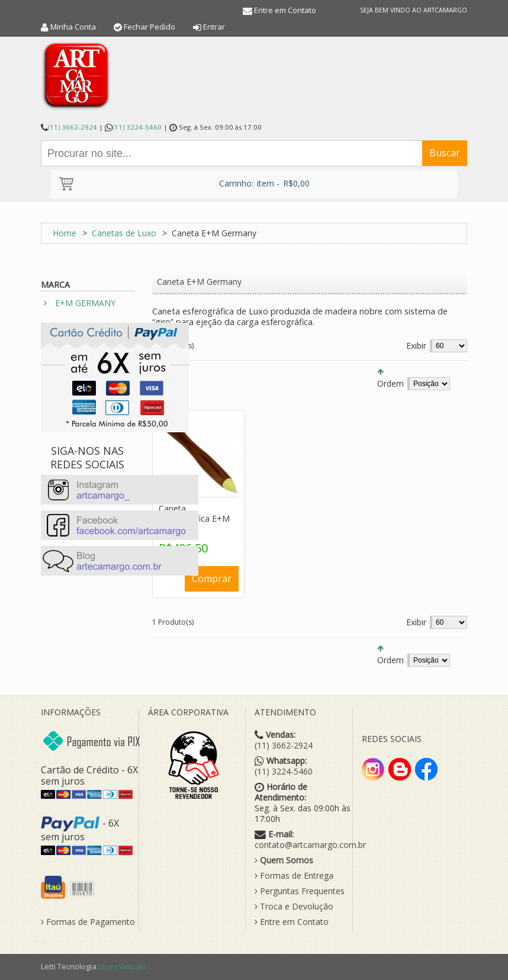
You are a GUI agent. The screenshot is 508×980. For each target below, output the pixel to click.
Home (65, 233)
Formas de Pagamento (88, 922)
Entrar (214, 27)
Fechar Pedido (149, 27)
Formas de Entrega (294, 876)
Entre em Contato (285, 10)
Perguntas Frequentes (300, 891)
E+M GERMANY (85, 303)
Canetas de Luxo (124, 233)
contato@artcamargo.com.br (310, 845)
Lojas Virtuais (122, 966)
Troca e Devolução (294, 907)
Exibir (416, 346)
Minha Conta (73, 27)
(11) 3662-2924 (73, 127)
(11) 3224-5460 (137, 127)
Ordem (390, 383)
